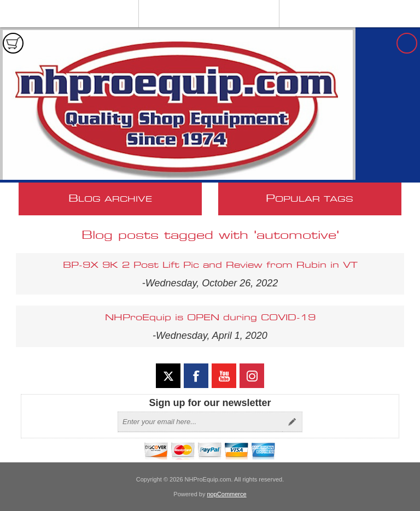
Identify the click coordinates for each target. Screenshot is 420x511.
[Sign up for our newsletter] (200, 422)
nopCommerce (227, 494)
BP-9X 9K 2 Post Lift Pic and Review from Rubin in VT (210, 265)
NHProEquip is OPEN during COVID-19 (210, 318)
